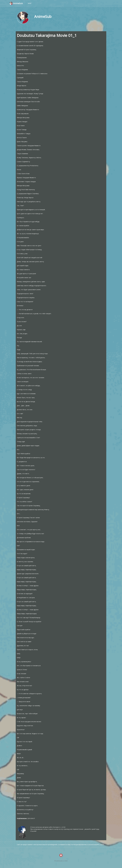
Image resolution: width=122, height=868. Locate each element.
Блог (30, 3)
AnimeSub (16, 3)
